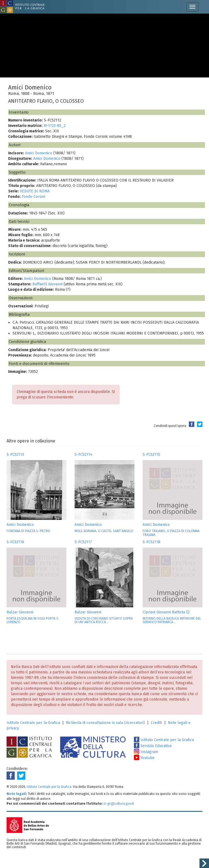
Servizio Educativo (153, 746)
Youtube (144, 758)
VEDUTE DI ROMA (35, 191)
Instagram (146, 752)
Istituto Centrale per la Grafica (33, 723)
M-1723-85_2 (55, 126)
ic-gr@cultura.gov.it (119, 803)
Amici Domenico (39, 153)
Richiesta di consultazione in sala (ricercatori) (105, 723)
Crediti (156, 723)
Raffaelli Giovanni (47, 284)
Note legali (16, 794)
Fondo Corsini (33, 197)
